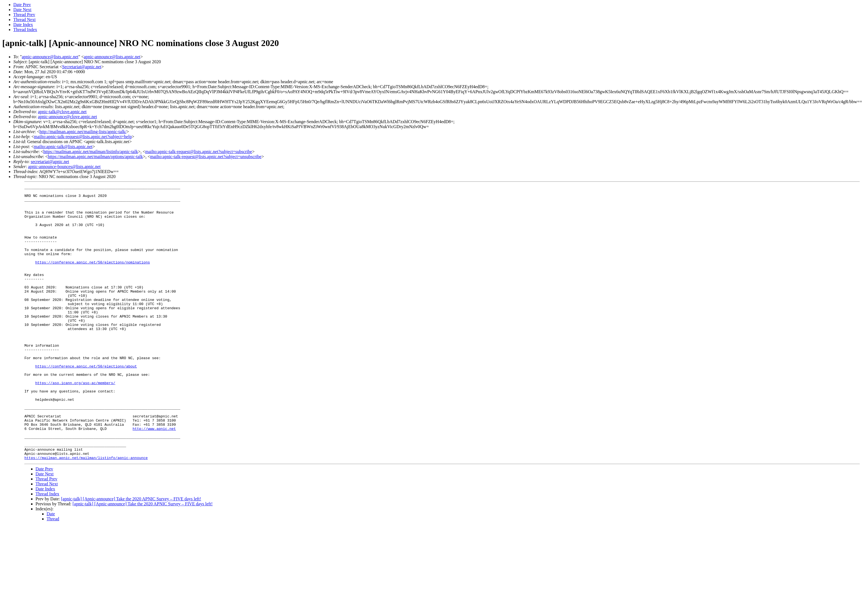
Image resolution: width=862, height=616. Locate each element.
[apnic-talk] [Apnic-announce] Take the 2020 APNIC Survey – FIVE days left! (131, 554)
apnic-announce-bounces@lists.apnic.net (64, 167)
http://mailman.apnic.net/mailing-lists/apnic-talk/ (83, 132)
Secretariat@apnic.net (82, 67)
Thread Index (25, 30)
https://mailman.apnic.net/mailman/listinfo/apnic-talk (91, 152)
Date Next (22, 10)
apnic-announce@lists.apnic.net (50, 57)
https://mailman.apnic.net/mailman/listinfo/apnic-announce (86, 513)
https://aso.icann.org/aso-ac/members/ (75, 423)
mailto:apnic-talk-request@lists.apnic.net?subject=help (83, 137)
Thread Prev (24, 15)
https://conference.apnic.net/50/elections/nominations (92, 278)
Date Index (23, 25)
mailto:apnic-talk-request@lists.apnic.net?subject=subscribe (198, 152)
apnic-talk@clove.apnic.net (62, 112)
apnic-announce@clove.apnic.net (68, 117)
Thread (53, 574)
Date (51, 569)
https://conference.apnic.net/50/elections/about (86, 403)
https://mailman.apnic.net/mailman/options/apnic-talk (95, 157)
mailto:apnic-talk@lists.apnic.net (63, 147)
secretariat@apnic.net (50, 162)
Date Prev (22, 5)
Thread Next (24, 20)
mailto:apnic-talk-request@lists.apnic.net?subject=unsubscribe (206, 157)
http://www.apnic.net (154, 478)
